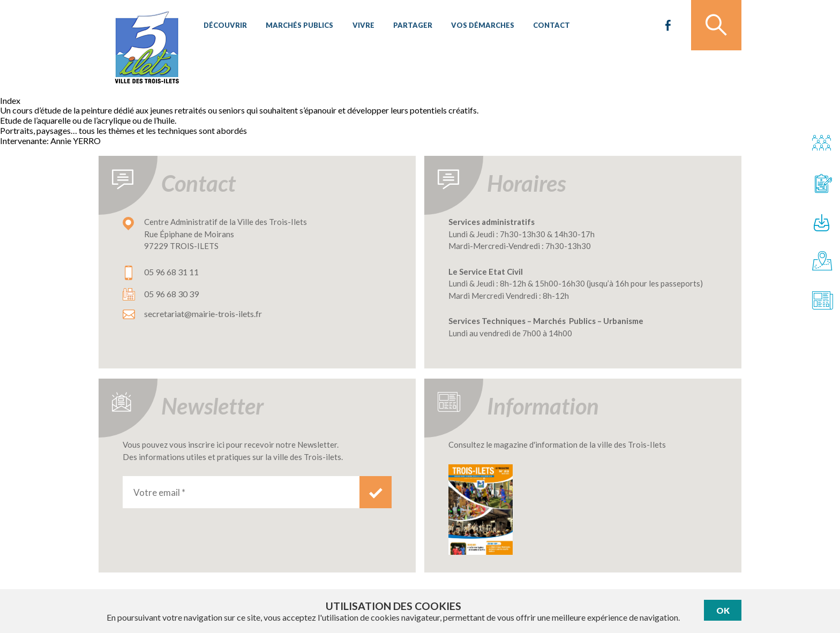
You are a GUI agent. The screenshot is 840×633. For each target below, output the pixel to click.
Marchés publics (298, 27)
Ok (723, 610)
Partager (408, 27)
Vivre (360, 27)
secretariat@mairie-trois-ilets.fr (203, 314)
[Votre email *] (241, 492)
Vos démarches (477, 27)
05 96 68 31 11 (171, 272)
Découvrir (225, 27)
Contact (545, 27)
